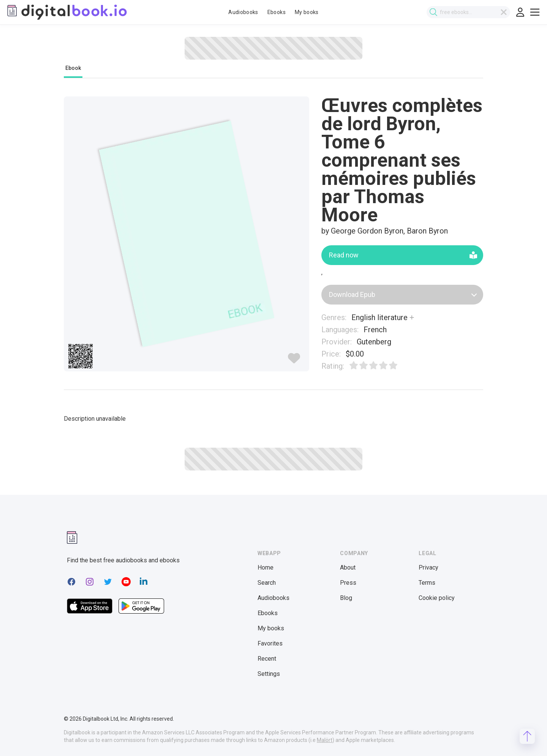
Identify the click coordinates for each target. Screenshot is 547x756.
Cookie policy (437, 598)
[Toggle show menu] (535, 12)
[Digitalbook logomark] (72, 537)
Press (348, 583)
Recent (267, 659)
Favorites (270, 643)
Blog (346, 598)
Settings (269, 674)
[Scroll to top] (527, 736)
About (348, 567)
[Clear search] (504, 12)
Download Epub (403, 294)
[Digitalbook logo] (66, 12)
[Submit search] (433, 12)
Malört (325, 740)
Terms (427, 583)
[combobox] (468, 12)
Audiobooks (243, 12)
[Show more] (412, 317)
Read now (403, 255)
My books (307, 12)
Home (266, 567)
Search (267, 583)
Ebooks (277, 12)
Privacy (428, 567)
